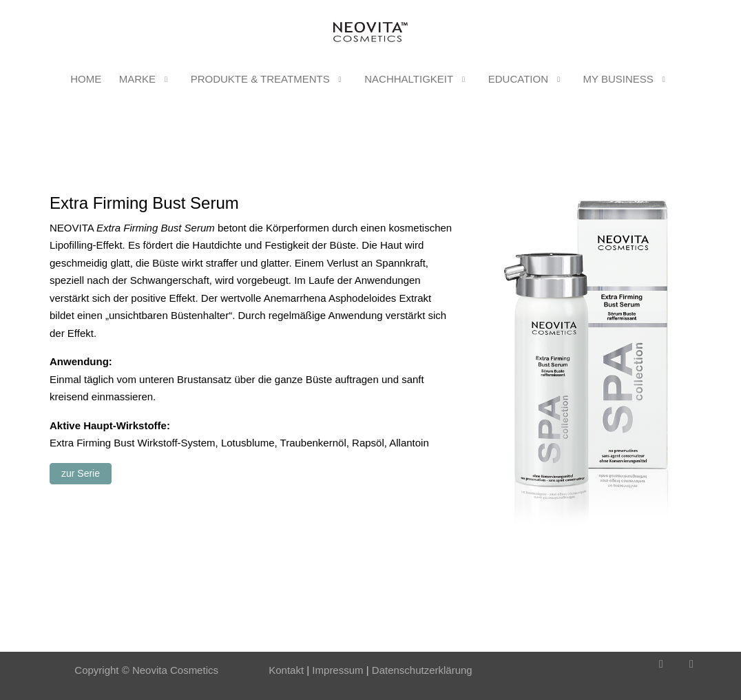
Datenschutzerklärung (422, 670)
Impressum (336, 670)
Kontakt (286, 670)
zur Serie (81, 473)
